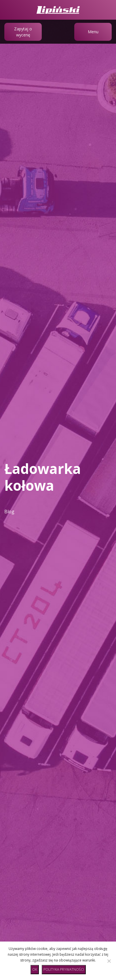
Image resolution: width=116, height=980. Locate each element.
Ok (35, 969)
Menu (93, 32)
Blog (9, 512)
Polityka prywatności (64, 969)
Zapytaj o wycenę (23, 32)
